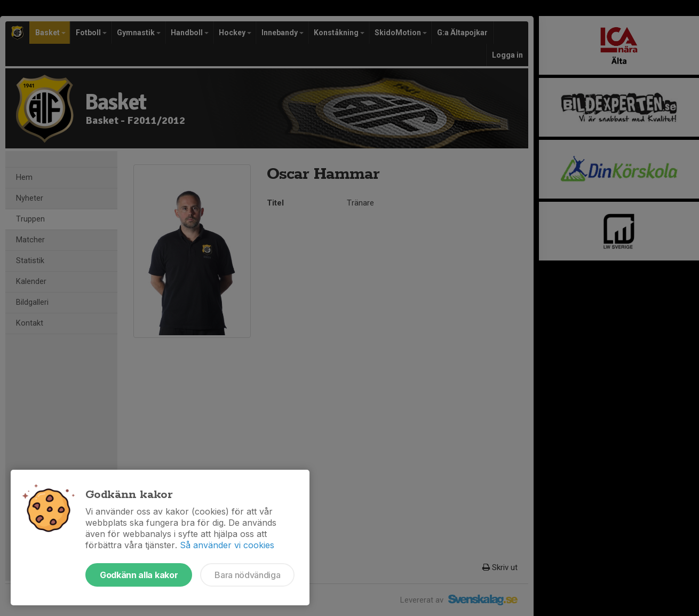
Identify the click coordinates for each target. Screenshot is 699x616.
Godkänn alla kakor (139, 575)
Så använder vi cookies (227, 545)
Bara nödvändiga (247, 575)
